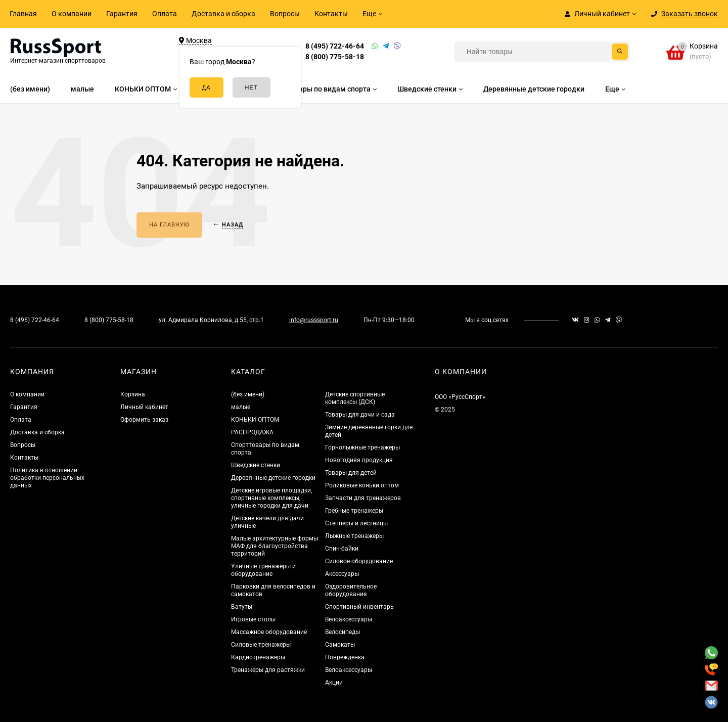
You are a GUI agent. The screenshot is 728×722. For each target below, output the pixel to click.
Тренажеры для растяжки (268, 670)
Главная (23, 14)
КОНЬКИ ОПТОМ (255, 420)
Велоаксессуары (349, 619)
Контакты (331, 14)
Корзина (133, 394)
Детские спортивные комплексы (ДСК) (355, 398)
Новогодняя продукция (359, 460)
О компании (72, 14)
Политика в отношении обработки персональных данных (47, 478)
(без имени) (248, 394)
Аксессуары (342, 574)
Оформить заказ (144, 420)
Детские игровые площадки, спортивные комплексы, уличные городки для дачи (271, 498)
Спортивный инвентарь (359, 607)
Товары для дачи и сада (360, 415)
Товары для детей (351, 473)
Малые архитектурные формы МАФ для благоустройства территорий (275, 546)
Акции (334, 683)
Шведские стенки (256, 465)
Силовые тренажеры (261, 645)
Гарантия (122, 14)
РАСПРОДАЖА (252, 432)
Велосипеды (343, 632)
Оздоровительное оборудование (351, 590)
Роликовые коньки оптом (362, 485)
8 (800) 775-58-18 (335, 57)
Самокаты (340, 645)
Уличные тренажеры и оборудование (263, 570)
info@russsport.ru (314, 320)
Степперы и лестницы (356, 523)
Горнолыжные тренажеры (362, 447)
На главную (169, 225)
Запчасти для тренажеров (363, 498)
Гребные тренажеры (354, 511)
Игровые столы (253, 619)
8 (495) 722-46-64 (335, 46)
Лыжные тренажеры (354, 536)
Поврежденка (345, 657)
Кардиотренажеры (258, 657)
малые (241, 407)
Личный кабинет (144, 407)
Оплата (165, 14)
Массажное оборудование (269, 632)
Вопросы (285, 14)
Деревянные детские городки (273, 478)
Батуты (242, 607)
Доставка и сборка (223, 14)
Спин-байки (342, 549)
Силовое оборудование (359, 561)
